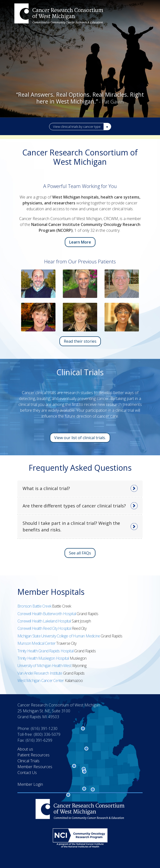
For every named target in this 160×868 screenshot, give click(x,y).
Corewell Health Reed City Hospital (45, 628)
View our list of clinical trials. (80, 438)
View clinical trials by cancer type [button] (77, 127)
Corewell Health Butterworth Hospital (47, 614)
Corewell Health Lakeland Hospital (45, 621)
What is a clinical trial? (46, 488)
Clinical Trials (28, 761)
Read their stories (80, 341)
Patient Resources (33, 755)
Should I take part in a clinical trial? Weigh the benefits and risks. (71, 526)
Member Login (30, 784)
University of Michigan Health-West (45, 666)
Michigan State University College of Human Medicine (59, 636)
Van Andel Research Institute (40, 673)
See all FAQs (80, 553)
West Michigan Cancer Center (41, 680)
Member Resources (35, 767)
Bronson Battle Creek (35, 606)
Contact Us (27, 773)
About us (25, 749)
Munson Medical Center (37, 643)
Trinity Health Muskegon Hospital (44, 658)
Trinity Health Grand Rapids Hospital (46, 651)
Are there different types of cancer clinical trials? (74, 506)
